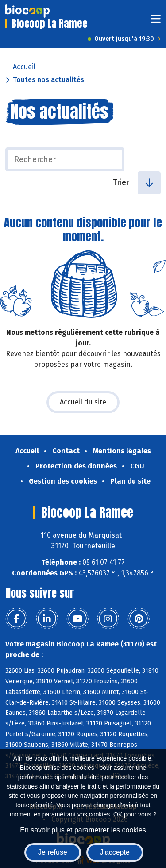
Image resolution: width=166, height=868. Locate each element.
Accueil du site (83, 402)
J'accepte (115, 852)
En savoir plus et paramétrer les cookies (83, 830)
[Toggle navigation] (156, 22)
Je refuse (53, 852)
